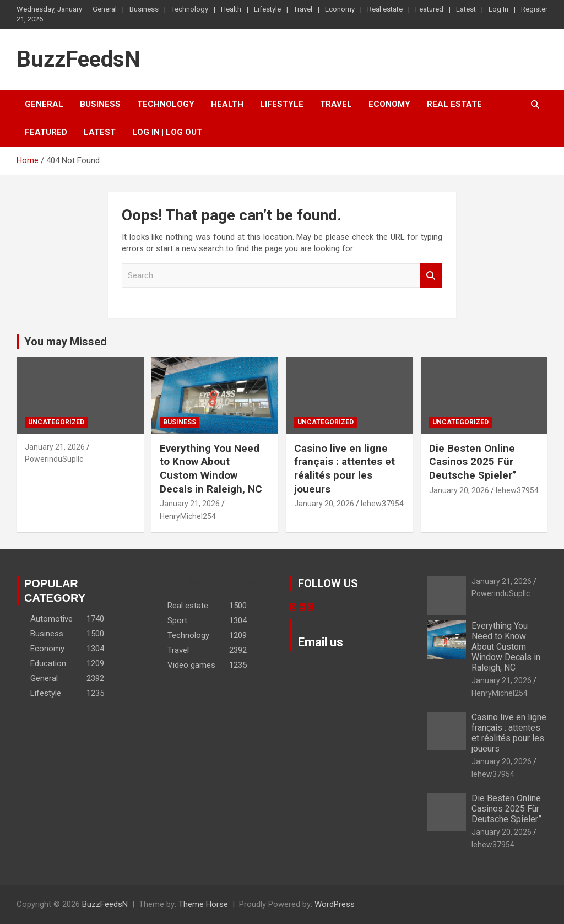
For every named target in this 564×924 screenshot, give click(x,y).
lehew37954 (382, 504)
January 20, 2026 (324, 504)
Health (231, 9)
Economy (340, 9)
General (105, 9)
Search (431, 276)
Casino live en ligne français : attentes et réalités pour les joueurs (345, 469)
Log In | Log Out (167, 132)
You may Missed (66, 342)
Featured (429, 9)
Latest (466, 9)
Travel (303, 9)
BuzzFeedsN (78, 59)
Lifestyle (267, 9)
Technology (190, 9)
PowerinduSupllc (54, 459)
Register (534, 9)
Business (144, 9)
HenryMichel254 (188, 516)
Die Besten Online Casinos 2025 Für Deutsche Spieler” (473, 462)
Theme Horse (203, 904)
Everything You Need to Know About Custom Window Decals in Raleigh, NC (211, 469)
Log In (498, 9)
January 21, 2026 (55, 447)
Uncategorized (56, 422)
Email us (321, 642)
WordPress (335, 904)
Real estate (385, 9)
